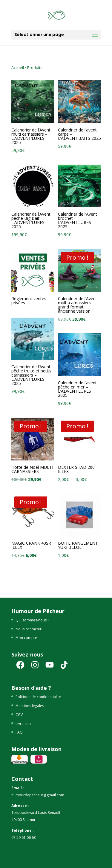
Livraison (23, 724)
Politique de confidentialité (38, 697)
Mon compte (26, 638)
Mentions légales (30, 706)
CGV (19, 715)
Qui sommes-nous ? (32, 620)
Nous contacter (29, 629)
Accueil (18, 68)
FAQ (19, 732)
